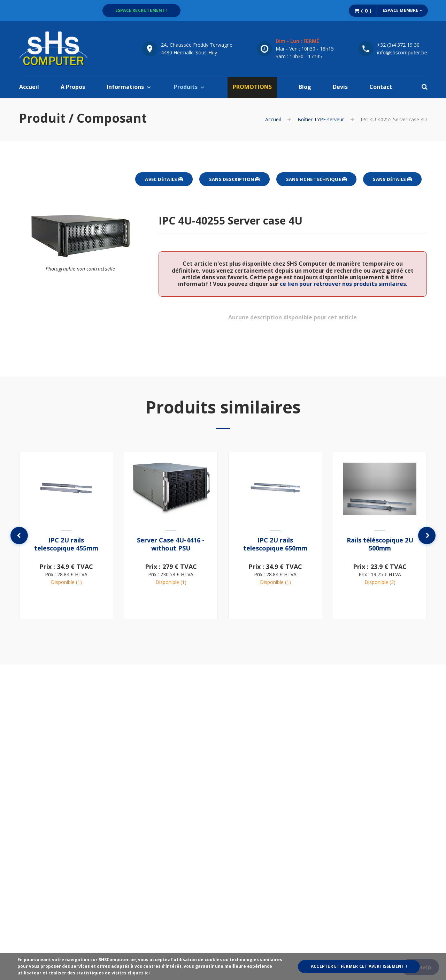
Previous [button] (19, 535)
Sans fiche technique (317, 179)
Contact (381, 87)
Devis (340, 87)
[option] (66, 535)
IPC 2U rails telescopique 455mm (66, 544)
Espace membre (402, 10)
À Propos (73, 87)
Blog (305, 87)
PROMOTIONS (252, 87)
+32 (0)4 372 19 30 (398, 45)
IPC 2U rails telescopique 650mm (275, 544)
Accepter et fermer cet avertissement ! (359, 966)
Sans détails (392, 179)
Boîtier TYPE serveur (321, 119)
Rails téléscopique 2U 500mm (380, 544)
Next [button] (427, 535)
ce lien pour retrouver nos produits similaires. (344, 284)
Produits (186, 87)
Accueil (29, 87)
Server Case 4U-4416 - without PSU (171, 544)
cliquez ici (139, 973)
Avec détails (164, 179)
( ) (363, 10)
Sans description (234, 179)
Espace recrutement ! (142, 10)
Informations (125, 87)
